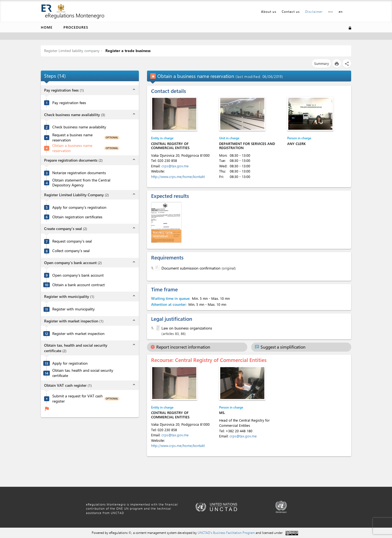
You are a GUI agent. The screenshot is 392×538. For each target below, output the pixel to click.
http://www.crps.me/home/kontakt (178, 176)
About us (269, 11)
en (341, 11)
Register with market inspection (78, 334)
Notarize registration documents (79, 173)
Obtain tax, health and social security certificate (83, 373)
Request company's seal (72, 241)
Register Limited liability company (72, 51)
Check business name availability (79, 127)
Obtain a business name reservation (72, 148)
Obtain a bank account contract (79, 285)
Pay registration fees (69, 103)
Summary (321, 63)
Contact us (291, 11)
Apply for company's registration (79, 207)
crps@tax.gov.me (175, 166)
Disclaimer (314, 11)
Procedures (76, 27)
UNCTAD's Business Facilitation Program (226, 533)
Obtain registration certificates (77, 217)
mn (331, 11)
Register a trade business (127, 51)
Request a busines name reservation (72, 137)
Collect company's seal (71, 251)
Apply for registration (70, 363)
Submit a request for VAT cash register (77, 399)
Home (47, 27)
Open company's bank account (78, 275)
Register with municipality (73, 309)
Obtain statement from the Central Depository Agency (81, 183)
